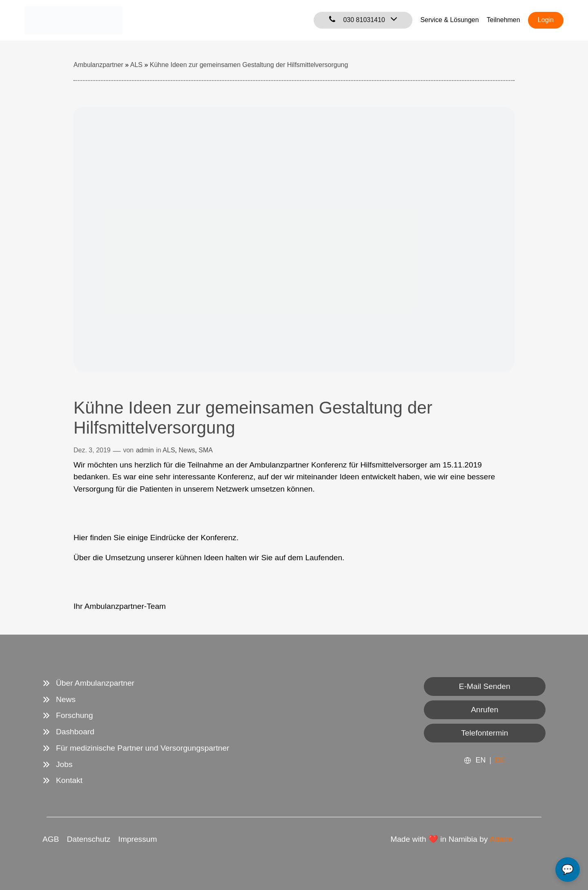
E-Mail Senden (485, 686)
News (187, 450)
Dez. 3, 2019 (92, 450)
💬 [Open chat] (568, 869)
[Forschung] (68, 716)
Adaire (501, 839)
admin (145, 450)
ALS (169, 450)
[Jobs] (58, 765)
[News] (59, 700)
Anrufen (484, 710)
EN (480, 760)
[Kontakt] (62, 780)
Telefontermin (484, 733)
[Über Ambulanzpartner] (88, 683)
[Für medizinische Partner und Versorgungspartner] (136, 748)
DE (500, 760)
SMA (206, 450)
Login (546, 20)
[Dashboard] (68, 732)
